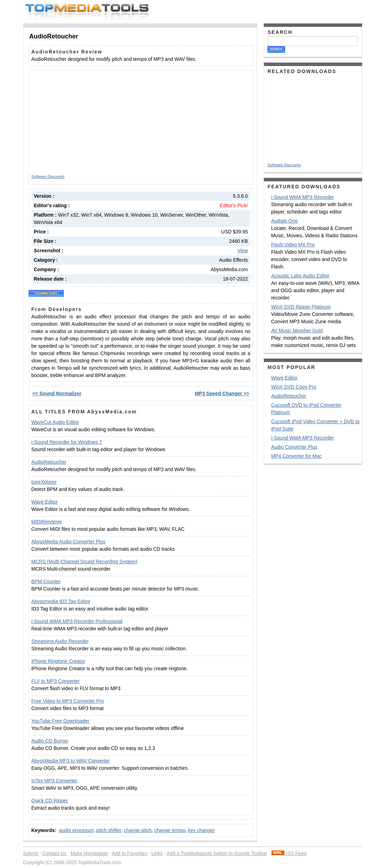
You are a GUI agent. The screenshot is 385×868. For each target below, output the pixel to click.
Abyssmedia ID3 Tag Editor (61, 601)
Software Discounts (48, 176)
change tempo (170, 830)
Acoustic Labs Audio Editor (300, 276)
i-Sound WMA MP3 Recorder (302, 197)
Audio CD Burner (50, 741)
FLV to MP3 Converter (56, 681)
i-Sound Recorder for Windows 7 (67, 442)
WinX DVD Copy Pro (294, 387)
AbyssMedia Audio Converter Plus (69, 542)
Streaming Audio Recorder (60, 641)
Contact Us (54, 853)
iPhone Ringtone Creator (58, 661)
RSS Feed (289, 853)
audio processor (76, 830)
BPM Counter (46, 581)
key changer (201, 830)
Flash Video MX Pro (293, 245)
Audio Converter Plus (294, 447)
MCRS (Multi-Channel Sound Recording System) (84, 562)
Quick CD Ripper (50, 801)
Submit (31, 853)
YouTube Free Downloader (60, 721)
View (243, 251)
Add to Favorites (129, 853)
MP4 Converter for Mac (296, 456)
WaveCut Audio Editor (55, 422)
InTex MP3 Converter (55, 781)
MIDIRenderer (47, 522)
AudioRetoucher (49, 462)
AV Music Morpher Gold (297, 331)
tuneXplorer (44, 482)
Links (157, 853)
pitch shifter (109, 830)
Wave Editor (45, 502)
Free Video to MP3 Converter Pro (68, 701)
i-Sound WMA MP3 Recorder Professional (77, 621)
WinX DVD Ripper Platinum (301, 307)
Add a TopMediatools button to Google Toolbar (217, 853)
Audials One (284, 221)
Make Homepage (89, 853)
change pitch (138, 830)
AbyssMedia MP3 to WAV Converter (71, 761)
